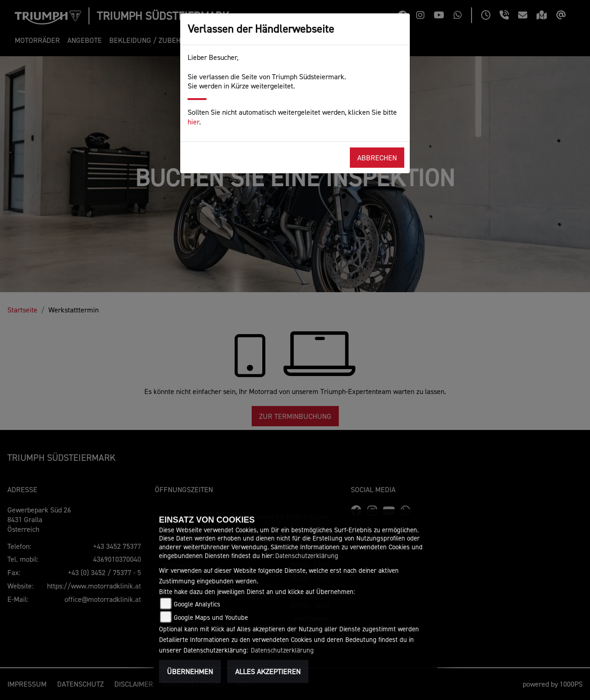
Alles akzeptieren (268, 671)
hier (193, 122)
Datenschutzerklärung (307, 556)
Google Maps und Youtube (211, 617)
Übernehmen (190, 671)
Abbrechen (377, 158)
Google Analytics (197, 604)
